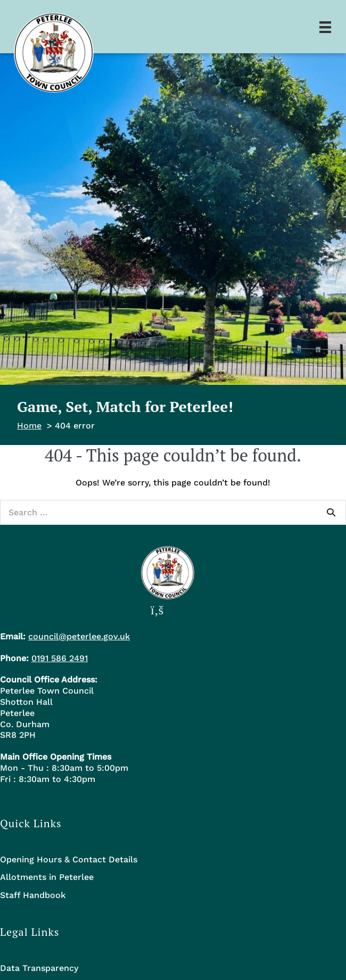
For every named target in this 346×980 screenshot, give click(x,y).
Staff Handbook (33, 895)
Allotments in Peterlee (47, 877)
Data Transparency (39, 968)
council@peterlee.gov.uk (79, 636)
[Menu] (325, 27)
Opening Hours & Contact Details (69, 859)
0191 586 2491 (60, 658)
